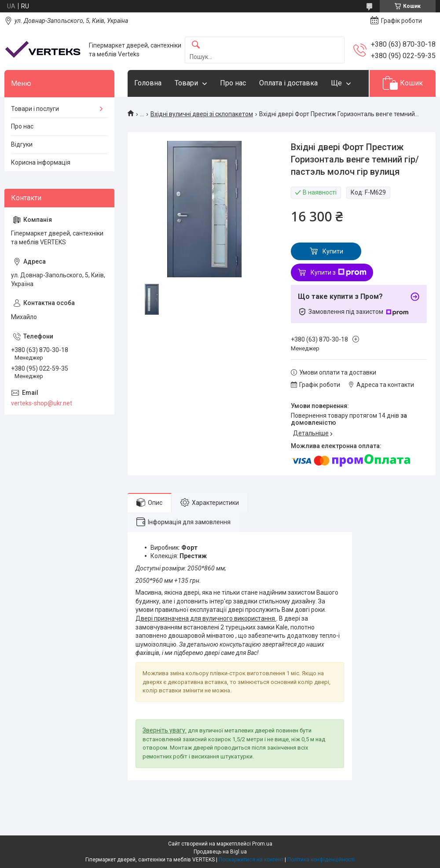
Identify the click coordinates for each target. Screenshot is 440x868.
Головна (148, 83)
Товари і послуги (35, 109)
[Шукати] (196, 45)
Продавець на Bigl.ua (220, 852)
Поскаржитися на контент (251, 860)
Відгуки (22, 144)
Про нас (233, 83)
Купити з (339, 272)
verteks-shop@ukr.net (42, 403)
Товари (186, 83)
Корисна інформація (41, 162)
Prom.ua (262, 844)
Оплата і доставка (288, 83)
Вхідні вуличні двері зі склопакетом (202, 114)
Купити (333, 251)
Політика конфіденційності (321, 860)
